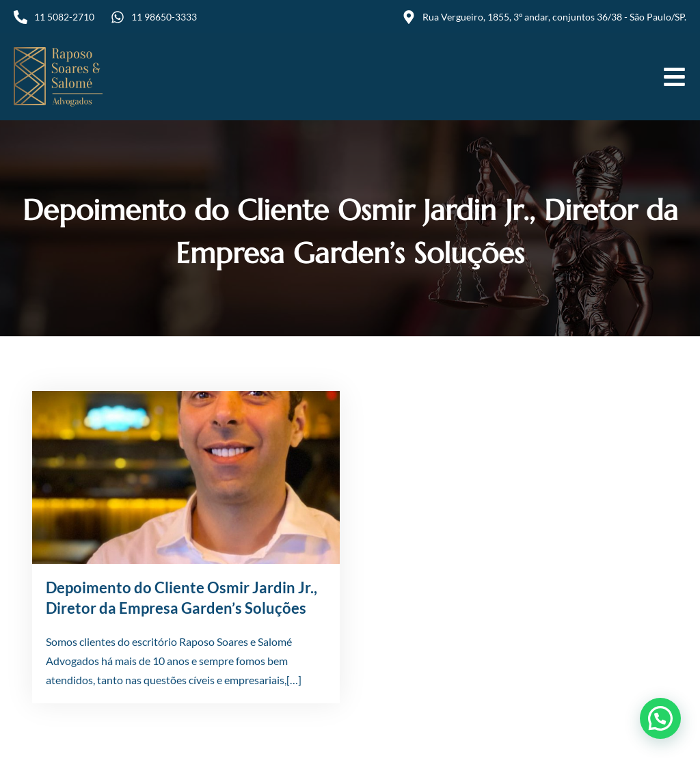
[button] (660, 718)
